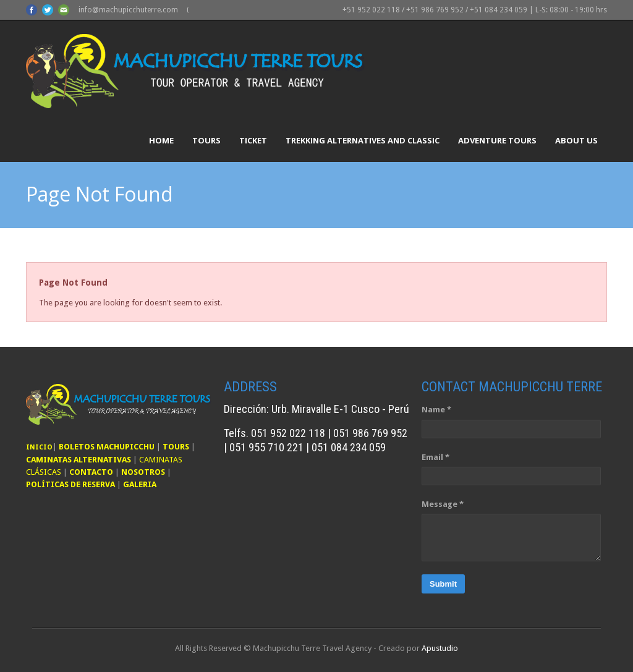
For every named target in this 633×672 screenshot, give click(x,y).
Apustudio (440, 648)
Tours (206, 140)
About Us (576, 140)
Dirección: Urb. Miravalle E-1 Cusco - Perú (316, 409)
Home (161, 140)
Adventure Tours (497, 140)
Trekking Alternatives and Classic (363, 140)
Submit (443, 584)
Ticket (253, 140)
